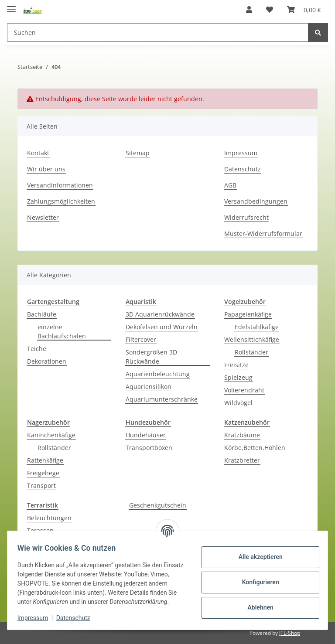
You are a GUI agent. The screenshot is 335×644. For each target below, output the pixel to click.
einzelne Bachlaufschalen (62, 331)
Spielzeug (238, 377)
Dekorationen (47, 361)
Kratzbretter (242, 460)
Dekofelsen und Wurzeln (162, 327)
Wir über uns (46, 169)
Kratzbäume (242, 435)
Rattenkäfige (45, 460)
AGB (230, 185)
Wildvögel (238, 403)
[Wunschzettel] (270, 10)
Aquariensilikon (149, 387)
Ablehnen (256, 603)
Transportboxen (149, 448)
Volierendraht (244, 390)
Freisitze (236, 365)
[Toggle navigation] (11, 5)
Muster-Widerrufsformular (263, 233)
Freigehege (43, 473)
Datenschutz (243, 169)
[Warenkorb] (304, 10)
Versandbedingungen (256, 201)
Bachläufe (42, 314)
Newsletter (43, 217)
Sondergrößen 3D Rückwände (151, 357)
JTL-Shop (290, 633)
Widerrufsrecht (246, 217)
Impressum (241, 153)
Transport (41, 486)
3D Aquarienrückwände (160, 314)
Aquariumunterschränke (162, 399)
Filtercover (141, 339)
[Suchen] (158, 32)
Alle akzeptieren (256, 552)
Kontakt (38, 153)
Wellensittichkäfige (252, 339)
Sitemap (138, 153)
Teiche (37, 349)
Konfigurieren (256, 578)
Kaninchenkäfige (51, 435)
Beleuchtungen (49, 518)
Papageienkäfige (248, 314)
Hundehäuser (146, 435)
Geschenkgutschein (158, 505)
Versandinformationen (60, 185)
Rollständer (251, 352)
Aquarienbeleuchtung (158, 374)
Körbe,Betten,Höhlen (255, 448)
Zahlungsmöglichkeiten (61, 201)
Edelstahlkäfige (257, 327)
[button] (249, 10)
